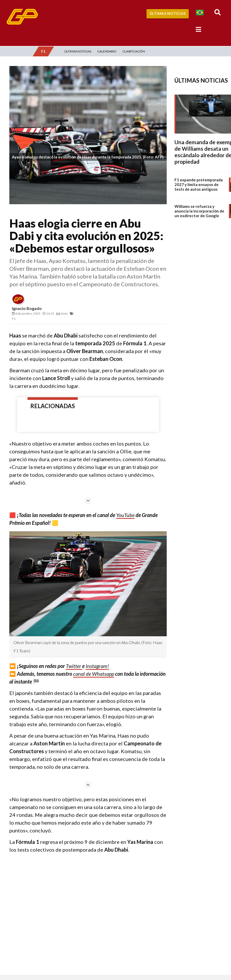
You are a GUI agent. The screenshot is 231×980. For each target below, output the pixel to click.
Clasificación (134, 51)
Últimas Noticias (168, 13)
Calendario (107, 51)
